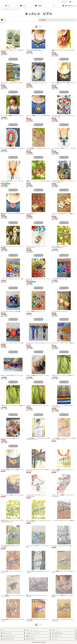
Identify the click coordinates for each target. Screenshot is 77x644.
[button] (54, 6)
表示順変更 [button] (42, 20)
